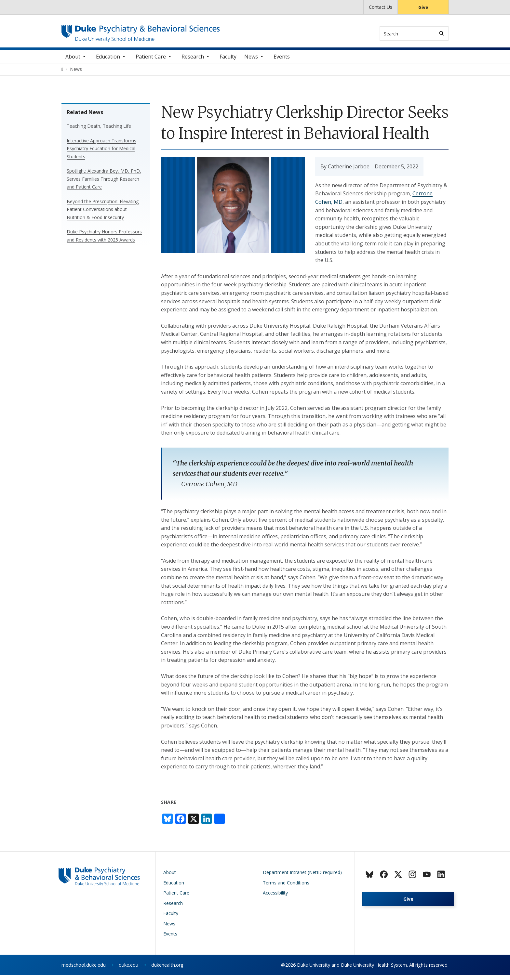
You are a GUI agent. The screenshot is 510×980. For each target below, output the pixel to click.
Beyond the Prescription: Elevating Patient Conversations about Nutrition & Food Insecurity (103, 214)
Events (282, 61)
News (251, 61)
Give (423, 7)
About (73, 61)
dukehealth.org (167, 970)
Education (108, 61)
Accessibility (275, 898)
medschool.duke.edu (84, 970)
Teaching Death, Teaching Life (99, 131)
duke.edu (128, 970)
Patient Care (151, 61)
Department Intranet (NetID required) (302, 877)
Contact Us (381, 7)
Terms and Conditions (286, 888)
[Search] (442, 33)
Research (193, 61)
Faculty (228, 61)
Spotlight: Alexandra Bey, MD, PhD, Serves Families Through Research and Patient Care (104, 184)
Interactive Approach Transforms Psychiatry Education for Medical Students (101, 153)
